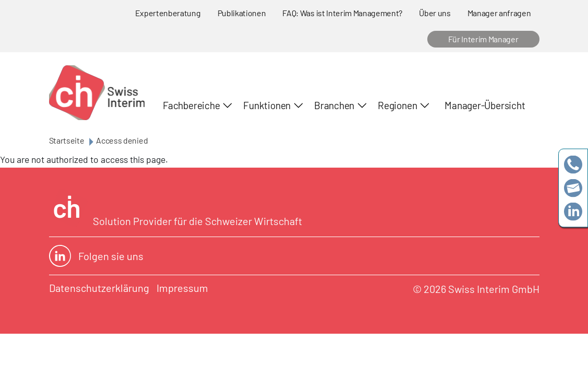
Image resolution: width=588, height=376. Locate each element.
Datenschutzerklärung (99, 288)
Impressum (182, 288)
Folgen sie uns (96, 256)
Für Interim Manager (483, 39)
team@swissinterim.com (573, 188)
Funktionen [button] (267, 105)
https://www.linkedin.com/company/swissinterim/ (573, 212)
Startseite (67, 140)
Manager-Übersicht (485, 105)
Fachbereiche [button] (191, 105)
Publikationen (242, 13)
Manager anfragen (499, 13)
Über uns (435, 13)
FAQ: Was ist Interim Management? (342, 13)
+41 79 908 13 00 (573, 165)
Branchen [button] (334, 105)
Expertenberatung (168, 13)
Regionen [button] (397, 105)
